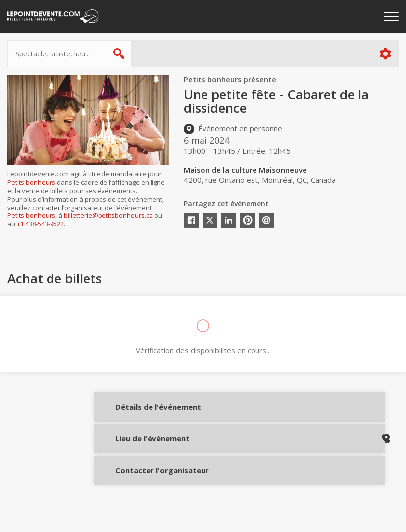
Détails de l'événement (140, 413)
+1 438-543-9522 (40, 224)
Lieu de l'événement (140, 446)
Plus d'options (385, 54)
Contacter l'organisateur (140, 479)
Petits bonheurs (31, 182)
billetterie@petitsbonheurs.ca (108, 215)
